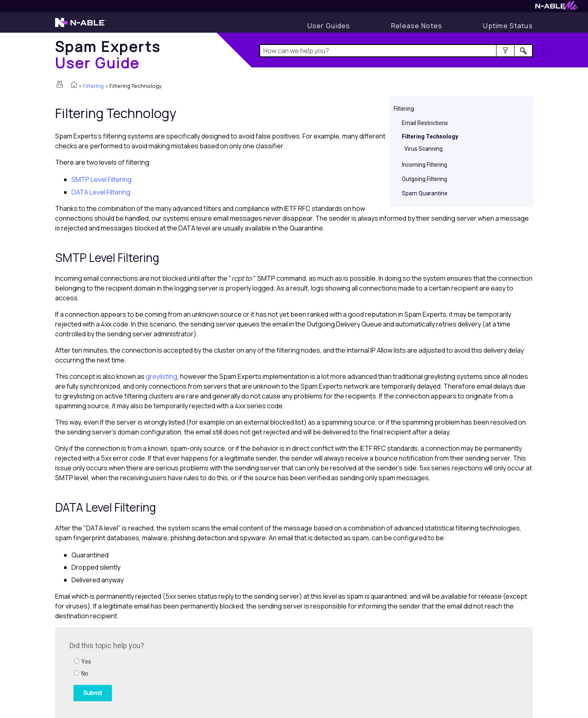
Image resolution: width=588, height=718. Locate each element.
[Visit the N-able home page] (81, 26)
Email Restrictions (425, 123)
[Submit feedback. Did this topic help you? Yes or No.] (180, 671)
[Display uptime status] (508, 26)
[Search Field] (396, 51)
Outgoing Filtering (424, 179)
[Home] (108, 55)
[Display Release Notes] (417, 26)
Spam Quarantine (425, 193)
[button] (505, 51)
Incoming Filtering (424, 165)
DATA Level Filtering (101, 192)
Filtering (93, 86)
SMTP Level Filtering (101, 179)
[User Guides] (329, 26)
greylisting (161, 376)
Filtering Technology (430, 136)
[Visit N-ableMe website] (557, 8)
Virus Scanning (423, 149)
